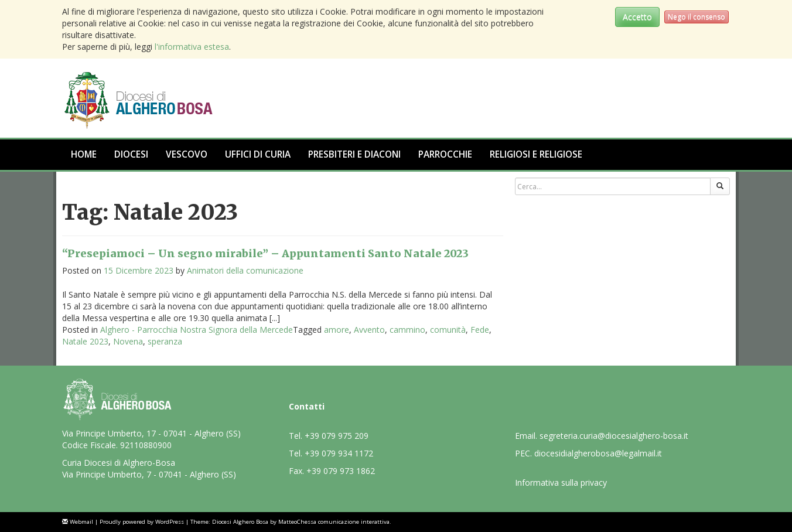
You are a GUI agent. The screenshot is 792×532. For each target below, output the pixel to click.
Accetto (637, 17)
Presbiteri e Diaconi (354, 154)
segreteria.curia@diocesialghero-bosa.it (614, 436)
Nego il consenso (697, 17)
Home (84, 154)
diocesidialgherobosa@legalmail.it (598, 453)
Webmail (81, 522)
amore (337, 330)
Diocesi (131, 154)
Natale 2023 (85, 341)
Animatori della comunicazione (245, 270)
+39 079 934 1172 (339, 453)
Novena (128, 341)
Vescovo (187, 154)
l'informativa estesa (192, 47)
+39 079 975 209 (337, 436)
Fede (480, 330)
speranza (165, 341)
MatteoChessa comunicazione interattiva (334, 522)
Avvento (369, 330)
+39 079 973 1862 (341, 471)
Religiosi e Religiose (536, 154)
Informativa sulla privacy (561, 482)
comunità (448, 330)
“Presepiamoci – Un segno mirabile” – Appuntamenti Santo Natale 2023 (265, 253)
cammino (407, 330)
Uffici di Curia (258, 154)
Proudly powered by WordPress (142, 522)
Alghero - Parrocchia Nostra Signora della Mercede (197, 330)
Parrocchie (445, 154)
